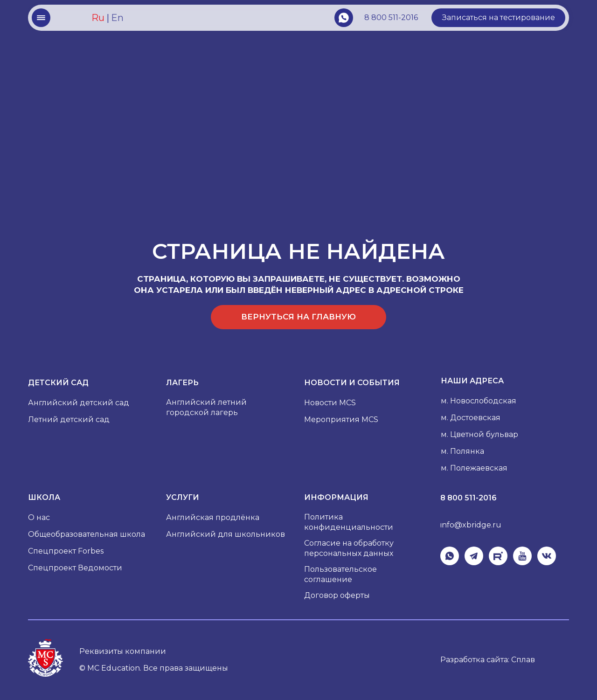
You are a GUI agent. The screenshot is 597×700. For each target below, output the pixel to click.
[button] (498, 18)
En (117, 18)
